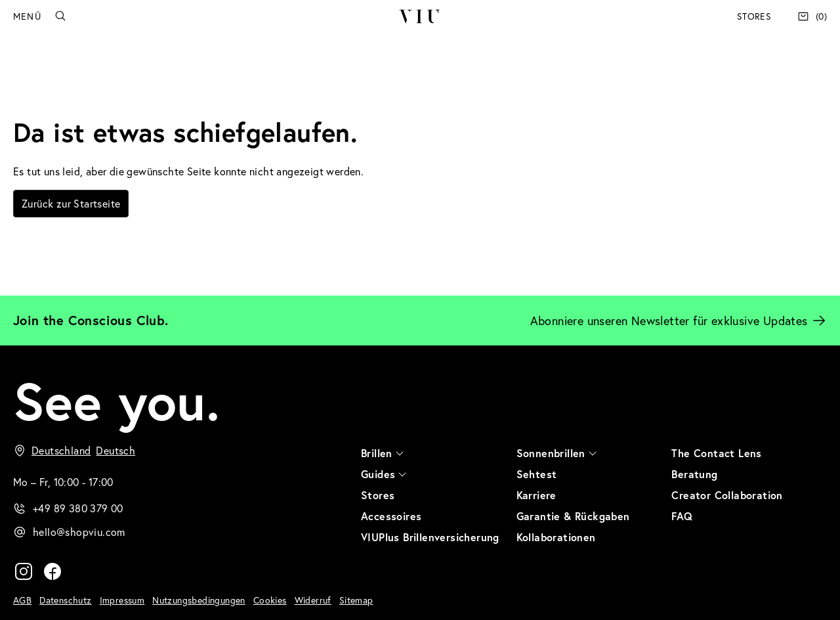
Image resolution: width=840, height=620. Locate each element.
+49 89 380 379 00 (78, 508)
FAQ (682, 516)
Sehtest (537, 474)
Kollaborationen (556, 537)
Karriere (536, 495)
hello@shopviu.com (79, 532)
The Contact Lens (716, 453)
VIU (420, 16)
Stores (754, 16)
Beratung (694, 474)
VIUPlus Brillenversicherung (430, 537)
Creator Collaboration (727, 495)
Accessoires (391, 516)
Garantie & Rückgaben (573, 516)
